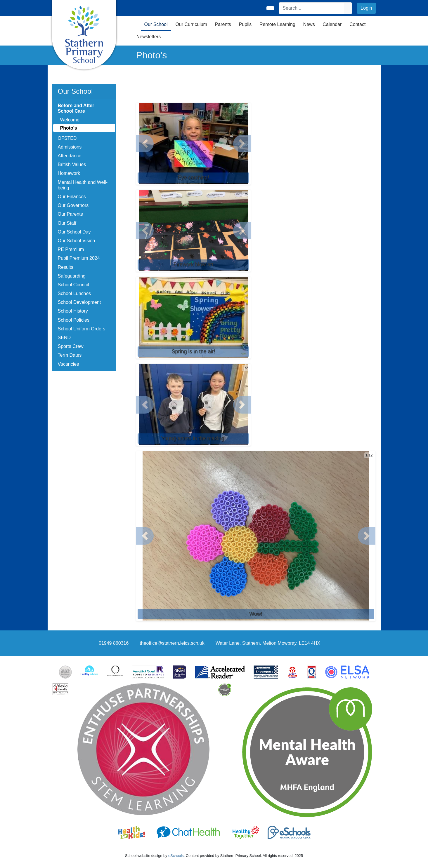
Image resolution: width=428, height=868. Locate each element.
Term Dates (70, 355)
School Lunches (74, 293)
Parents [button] (223, 24)
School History (73, 311)
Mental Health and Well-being (83, 185)
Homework (69, 173)
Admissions (70, 147)
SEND (64, 338)
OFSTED (67, 138)
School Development (79, 302)
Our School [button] (156, 24)
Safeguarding (72, 276)
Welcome (70, 120)
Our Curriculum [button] (191, 24)
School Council (73, 285)
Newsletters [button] (149, 37)
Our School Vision (77, 241)
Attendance (70, 156)
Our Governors (73, 205)
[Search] (312, 8)
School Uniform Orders (82, 329)
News (309, 24)
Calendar (332, 24)
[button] (145, 144)
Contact (357, 24)
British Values (72, 164)
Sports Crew (71, 346)
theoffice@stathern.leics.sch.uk (172, 643)
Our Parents (70, 214)
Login (366, 8)
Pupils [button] (245, 24)
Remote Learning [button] (277, 24)
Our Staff (67, 223)
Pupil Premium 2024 (79, 258)
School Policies (74, 320)
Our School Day (74, 232)
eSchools (176, 856)
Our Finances (72, 197)
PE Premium (71, 249)
